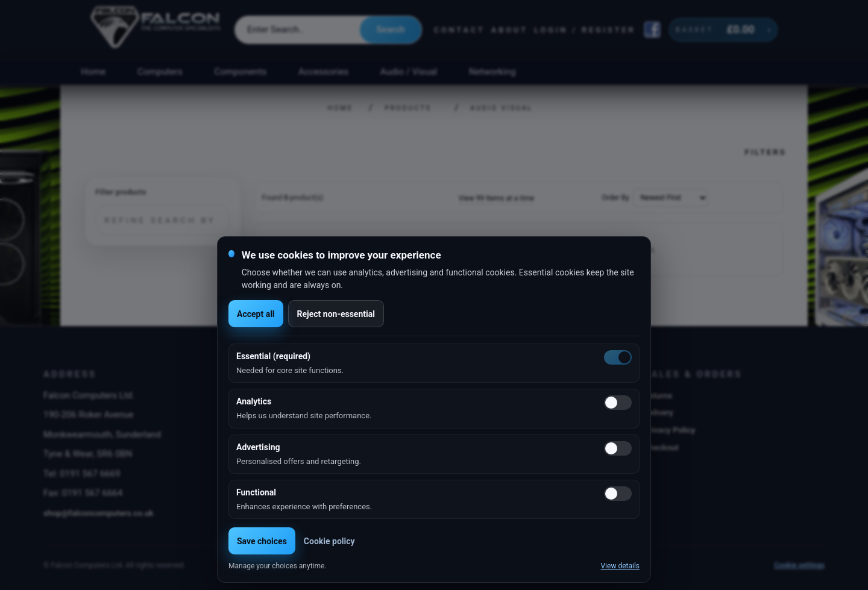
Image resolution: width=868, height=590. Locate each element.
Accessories (323, 72)
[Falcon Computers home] (156, 30)
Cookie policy (329, 541)
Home (93, 72)
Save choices (262, 541)
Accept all (256, 314)
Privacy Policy (669, 430)
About (510, 30)
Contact (460, 30)
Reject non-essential (336, 314)
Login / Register (585, 30)
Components (241, 72)
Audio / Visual (409, 72)
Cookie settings (799, 565)
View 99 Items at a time (496, 198)
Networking (492, 72)
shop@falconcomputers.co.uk (99, 513)
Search (390, 30)
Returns (658, 395)
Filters (765, 152)
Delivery (659, 412)
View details (620, 566)
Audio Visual (502, 108)
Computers (160, 72)
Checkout (661, 447)
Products (408, 108)
